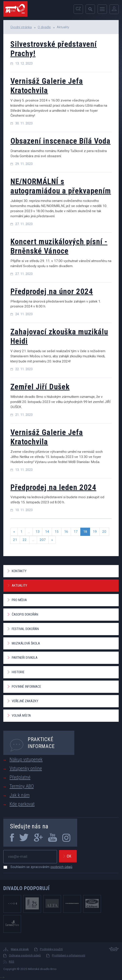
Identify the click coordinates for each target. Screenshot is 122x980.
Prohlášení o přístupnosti (69, 955)
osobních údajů (61, 867)
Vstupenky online (26, 768)
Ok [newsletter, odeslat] (69, 856)
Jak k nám (20, 795)
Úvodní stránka (21, 27)
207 (43, 540)
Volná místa (21, 716)
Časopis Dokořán (25, 614)
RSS (12, 962)
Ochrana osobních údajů (25, 955)
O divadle (44, 27)
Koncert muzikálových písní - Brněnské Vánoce (59, 246)
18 (85, 532)
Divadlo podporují (27, 888)
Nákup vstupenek (26, 759)
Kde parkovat (22, 804)
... (29, 532)
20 (104, 532)
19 (95, 532)
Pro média (19, 600)
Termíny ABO (22, 786)
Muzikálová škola (26, 643)
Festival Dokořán (25, 629)
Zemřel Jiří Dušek (40, 387)
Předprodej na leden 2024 (53, 487)
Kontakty (19, 571)
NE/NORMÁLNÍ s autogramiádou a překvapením (61, 186)
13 (37, 532)
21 (15, 540)
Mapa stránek (20, 949)
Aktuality (19, 586)
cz (78, 9)
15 (57, 532)
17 (76, 532)
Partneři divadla (25, 658)
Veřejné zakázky (25, 701)
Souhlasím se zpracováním (39, 867)
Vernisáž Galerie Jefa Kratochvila (47, 86)
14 (47, 532)
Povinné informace (26, 687)
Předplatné (20, 777)
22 (25, 540)
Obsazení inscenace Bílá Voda (60, 141)
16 (66, 532)
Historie (18, 672)
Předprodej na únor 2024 (52, 292)
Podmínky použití (51, 949)
